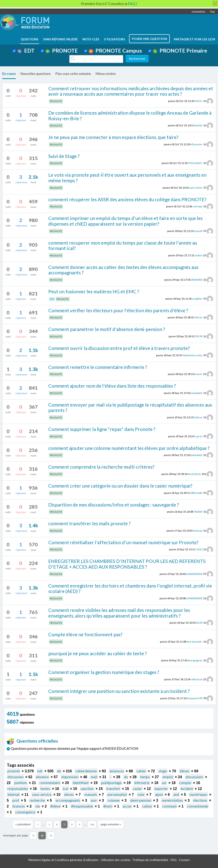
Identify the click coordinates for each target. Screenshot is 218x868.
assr (94, 800)
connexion (198, 12)
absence (42, 777)
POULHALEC (195, 163)
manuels (91, 794)
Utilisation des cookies (116, 860)
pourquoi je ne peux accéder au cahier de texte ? (97, 653)
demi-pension (141, 800)
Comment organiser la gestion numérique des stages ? (104, 672)
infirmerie (142, 783)
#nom (108, 806)
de (59, 771)
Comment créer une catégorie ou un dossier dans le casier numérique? (120, 486)
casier (137, 788)
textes (45, 788)
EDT (26, 51)
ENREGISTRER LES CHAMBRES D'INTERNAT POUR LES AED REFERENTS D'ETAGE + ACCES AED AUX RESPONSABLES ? (127, 564)
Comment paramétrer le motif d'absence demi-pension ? (107, 329)
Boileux (198, 417)
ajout (159, 794)
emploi (168, 777)
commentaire (50, 783)
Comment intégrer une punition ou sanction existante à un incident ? (119, 691)
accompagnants (68, 800)
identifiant (81, 783)
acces (127, 806)
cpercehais (196, 187)
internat (14, 794)
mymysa (198, 531)
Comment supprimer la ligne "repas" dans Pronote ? (102, 429)
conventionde (198, 806)
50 (51, 836)
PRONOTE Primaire (180, 51)
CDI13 (199, 549)
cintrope (197, 206)
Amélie (198, 125)
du (126, 777)
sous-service (42, 794)
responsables (18, 788)
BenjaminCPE (195, 698)
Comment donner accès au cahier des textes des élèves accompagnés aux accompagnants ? (123, 270)
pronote (14, 771)
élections (200, 800)
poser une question (149, 39)
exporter (161, 788)
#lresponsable (82, 806)
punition (21, 783)
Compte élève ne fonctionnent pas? (85, 634)
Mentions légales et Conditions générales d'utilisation (63, 860)
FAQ (174, 860)
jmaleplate (196, 393)
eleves (69, 794)
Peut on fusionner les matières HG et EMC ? (94, 291)
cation (147, 806)
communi (169, 806)
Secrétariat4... (194, 642)
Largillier (197, 298)
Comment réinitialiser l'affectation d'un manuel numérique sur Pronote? (123, 542)
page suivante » (111, 824)
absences (117, 771)
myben (198, 255)
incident (187, 788)
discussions (194, 777)
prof (16, 800)
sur (164, 783)
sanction (87, 788)
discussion (15, 777)
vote (141, 794)
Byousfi (198, 231)
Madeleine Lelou (192, 355)
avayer (198, 374)
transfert (113, 788)
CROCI (198, 101)
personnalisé (117, 794)
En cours (9, 74)
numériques (198, 794)
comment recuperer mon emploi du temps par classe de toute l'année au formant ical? (123, 245)
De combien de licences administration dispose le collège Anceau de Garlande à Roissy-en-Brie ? (130, 116)
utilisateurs (115, 39)
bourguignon (195, 660)
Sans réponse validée (60, 39)
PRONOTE (62, 51)
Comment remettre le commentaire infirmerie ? (98, 367)
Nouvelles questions (36, 74)
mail (94, 777)
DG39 (199, 623)
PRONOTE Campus (115, 51)
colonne (114, 800)
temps (145, 777)
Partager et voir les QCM (194, 39)
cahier (141, 771)
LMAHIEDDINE (194, 574)
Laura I (198, 436)
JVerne (198, 317)
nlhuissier (196, 144)
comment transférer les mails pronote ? (89, 523)
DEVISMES (197, 280)
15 (33, 836)
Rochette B (194, 474)
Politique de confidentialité (151, 860)
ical (65, 788)
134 (92, 825)
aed (176, 794)
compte (185, 783)
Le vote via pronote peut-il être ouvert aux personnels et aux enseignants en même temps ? (127, 178)
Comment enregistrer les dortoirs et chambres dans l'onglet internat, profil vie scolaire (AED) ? (130, 588)
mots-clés (91, 39)
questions (30, 39)
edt (40, 771)
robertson (197, 679)
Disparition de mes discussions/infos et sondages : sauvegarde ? (114, 505)
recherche (37, 800)
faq (212, 12)
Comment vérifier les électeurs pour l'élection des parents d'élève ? (118, 310)
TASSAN (198, 512)
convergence (25, 812)
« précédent (23, 824)
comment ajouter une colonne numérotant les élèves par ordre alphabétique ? (129, 448)
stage (163, 771)
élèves (184, 771)
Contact (184, 860)
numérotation (172, 800)
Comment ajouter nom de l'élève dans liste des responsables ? (112, 386)
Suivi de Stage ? (64, 156)
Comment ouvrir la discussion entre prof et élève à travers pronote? (119, 348)
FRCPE (199, 336)
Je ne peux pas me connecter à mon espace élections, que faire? (113, 137)
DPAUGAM (196, 493)
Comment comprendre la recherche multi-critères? (101, 467)
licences (19, 806)
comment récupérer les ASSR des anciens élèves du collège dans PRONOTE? (127, 199)
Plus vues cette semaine (73, 74)
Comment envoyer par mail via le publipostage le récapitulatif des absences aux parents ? (130, 407)
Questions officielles (32, 741)
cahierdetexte (86, 771)
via (37, 806)
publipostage (111, 783)
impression (70, 777)
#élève (55, 806)
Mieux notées (106, 74)
